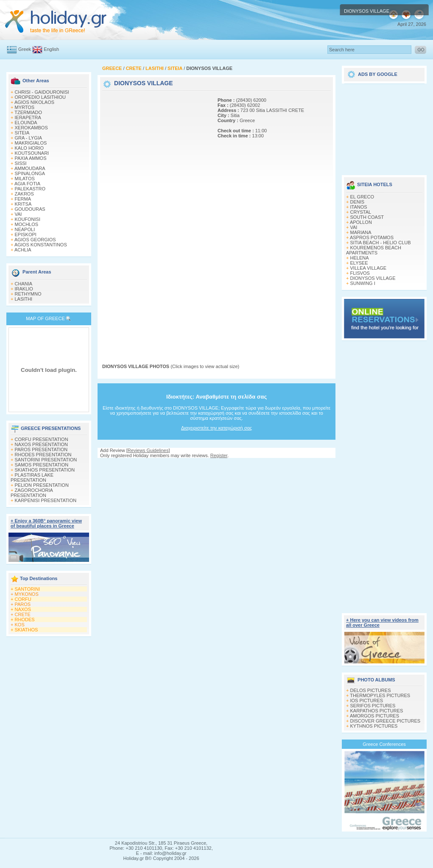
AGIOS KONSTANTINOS (41, 245)
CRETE (23, 614)
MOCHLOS (27, 224)
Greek (25, 49)
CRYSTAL (361, 212)
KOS (20, 625)
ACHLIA (23, 250)
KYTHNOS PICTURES (374, 726)
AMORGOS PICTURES (374, 716)
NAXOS (23, 609)
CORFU (23, 599)
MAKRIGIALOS (31, 143)
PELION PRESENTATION (42, 485)
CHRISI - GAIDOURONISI (42, 92)
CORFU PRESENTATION (42, 439)
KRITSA (23, 204)
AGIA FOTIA (27, 184)
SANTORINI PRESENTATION (46, 460)
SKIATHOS (27, 630)
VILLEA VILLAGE (369, 268)
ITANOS (359, 207)
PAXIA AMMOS (31, 158)
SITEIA (22, 133)
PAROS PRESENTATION (41, 449)
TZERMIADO (28, 112)
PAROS (23, 604)
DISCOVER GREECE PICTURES (386, 721)
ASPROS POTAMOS (372, 237)
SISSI (21, 163)
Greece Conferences (384, 744)
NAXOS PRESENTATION (42, 444)
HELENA (360, 258)
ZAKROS (24, 194)
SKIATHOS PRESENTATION (45, 470)
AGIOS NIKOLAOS (34, 102)
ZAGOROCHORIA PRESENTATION (32, 493)
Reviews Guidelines (148, 450)
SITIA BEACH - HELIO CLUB (381, 243)
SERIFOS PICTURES (373, 706)
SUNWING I (363, 283)
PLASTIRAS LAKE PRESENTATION (32, 477)
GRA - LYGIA (29, 138)
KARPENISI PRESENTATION (46, 500)
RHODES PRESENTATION (43, 455)
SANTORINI (28, 589)
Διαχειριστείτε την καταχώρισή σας (216, 428)
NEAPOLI (25, 229)
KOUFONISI (28, 219)
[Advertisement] (129, 220)
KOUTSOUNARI (32, 153)
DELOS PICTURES (371, 690)
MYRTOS (25, 107)
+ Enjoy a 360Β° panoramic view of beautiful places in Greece (46, 523)
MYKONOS (27, 594)
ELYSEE (359, 263)
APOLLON (361, 222)
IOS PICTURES (367, 701)
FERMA (23, 199)
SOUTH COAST (367, 217)
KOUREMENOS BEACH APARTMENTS (374, 250)
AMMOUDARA (30, 168)
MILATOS (25, 179)
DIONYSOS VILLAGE (373, 278)
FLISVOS (360, 273)
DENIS (358, 202)
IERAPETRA (28, 117)
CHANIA (24, 284)
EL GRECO (362, 197)
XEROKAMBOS (31, 128)
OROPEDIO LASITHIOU (40, 97)
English (51, 49)
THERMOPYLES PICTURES (380, 695)
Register (219, 455)
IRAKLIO (24, 289)
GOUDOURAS (30, 209)
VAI (18, 214)
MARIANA (361, 232)
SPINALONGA (30, 173)
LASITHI (24, 299)
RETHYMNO (28, 294)
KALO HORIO (29, 148)
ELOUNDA (26, 123)
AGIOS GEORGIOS (35, 240)
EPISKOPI (26, 234)
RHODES (25, 620)
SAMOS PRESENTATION (42, 465)
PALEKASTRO (30, 189)
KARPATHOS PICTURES (377, 711)
